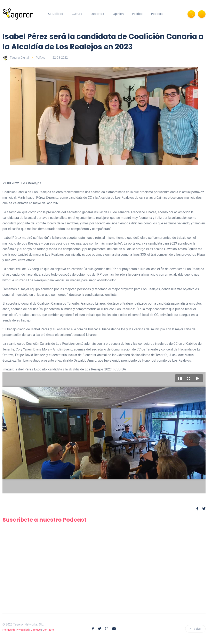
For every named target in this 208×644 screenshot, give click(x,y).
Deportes (97, 14)
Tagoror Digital (16, 58)
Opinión (118, 14)
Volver (195, 629)
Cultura (77, 14)
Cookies (36, 630)
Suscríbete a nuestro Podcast (44, 520)
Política (137, 14)
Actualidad (55, 14)
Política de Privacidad (16, 630)
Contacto (48, 630)
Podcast (157, 14)
